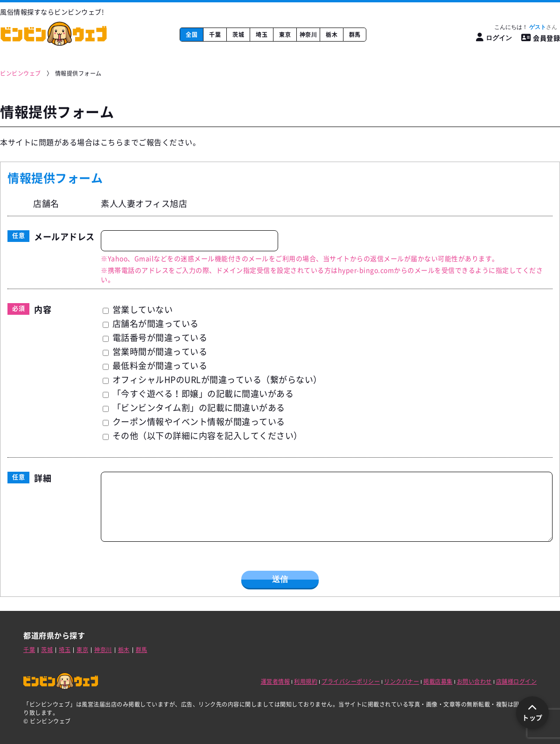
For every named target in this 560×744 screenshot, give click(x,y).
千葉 (215, 35)
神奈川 (308, 35)
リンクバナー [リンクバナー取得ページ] (402, 681)
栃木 (332, 35)
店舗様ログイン (517, 681)
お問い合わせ (474, 681)
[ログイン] (494, 38)
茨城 (238, 35)
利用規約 (306, 681)
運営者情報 (276, 681)
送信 (280, 579)
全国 (192, 35)
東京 (285, 35)
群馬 (355, 35)
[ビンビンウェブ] (21, 74)
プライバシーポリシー (351, 681)
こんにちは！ (526, 27)
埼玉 (262, 35)
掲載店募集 (438, 681)
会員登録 (541, 38)
